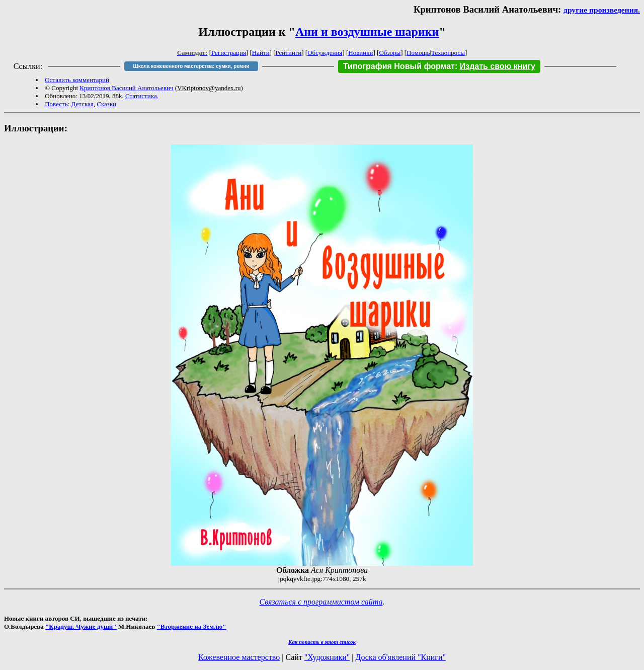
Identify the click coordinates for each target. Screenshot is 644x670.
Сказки (106, 104)
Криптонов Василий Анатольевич (126, 88)
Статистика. (142, 96)
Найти (261, 53)
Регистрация (229, 53)
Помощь (418, 53)
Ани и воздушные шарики (367, 32)
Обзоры (390, 53)
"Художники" (327, 657)
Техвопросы (448, 53)
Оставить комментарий (77, 80)
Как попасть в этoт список (322, 642)
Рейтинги (289, 53)
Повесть (56, 104)
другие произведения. (602, 10)
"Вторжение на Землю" (191, 626)
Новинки (360, 53)
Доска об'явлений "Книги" (400, 657)
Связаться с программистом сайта (321, 602)
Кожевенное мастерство (239, 657)
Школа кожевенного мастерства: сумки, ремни (191, 66)
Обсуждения (325, 53)
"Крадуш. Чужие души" (81, 626)
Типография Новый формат (399, 66)
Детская (83, 104)
